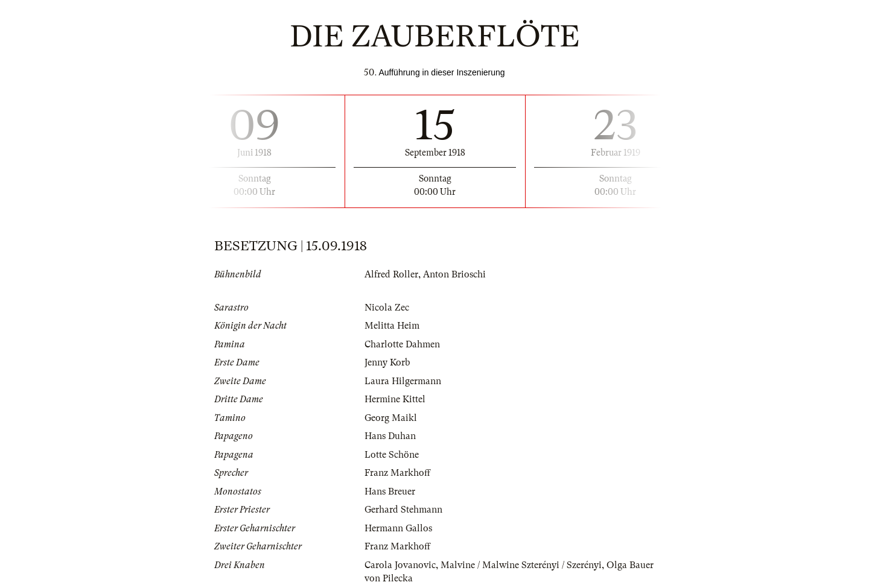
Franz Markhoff (397, 473)
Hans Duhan (390, 436)
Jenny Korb (387, 362)
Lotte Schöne (392, 455)
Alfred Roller (391, 274)
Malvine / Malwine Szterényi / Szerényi (521, 565)
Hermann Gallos (398, 528)
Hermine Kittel (395, 399)
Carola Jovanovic (400, 565)
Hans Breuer (390, 492)
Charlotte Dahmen (402, 344)
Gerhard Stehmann (403, 510)
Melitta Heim (392, 326)
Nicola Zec (387, 308)
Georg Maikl (391, 418)
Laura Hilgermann (403, 381)
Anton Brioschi (454, 274)
